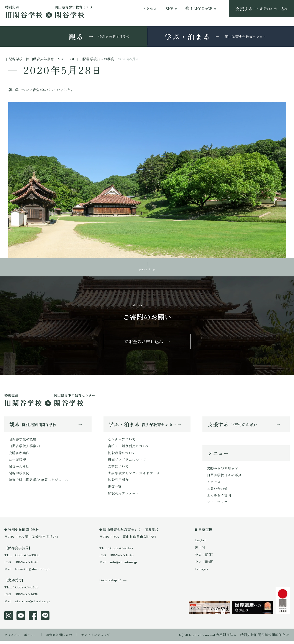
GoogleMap (108, 585)
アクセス (150, 9)
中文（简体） (205, 557)
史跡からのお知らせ (222, 470)
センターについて (122, 441)
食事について (118, 469)
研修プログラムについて (127, 462)
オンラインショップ (100, 638)
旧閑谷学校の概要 (23, 441)
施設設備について (122, 455)
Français (202, 572)
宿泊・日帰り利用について (129, 448)
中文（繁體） (205, 565)
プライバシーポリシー (22, 638)
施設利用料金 (118, 483)
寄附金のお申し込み (144, 343)
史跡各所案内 (19, 455)
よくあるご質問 (219, 498)
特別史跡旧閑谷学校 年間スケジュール (39, 483)
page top (147, 269)
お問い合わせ (217, 491)
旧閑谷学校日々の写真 (224, 477)
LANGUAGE (202, 9)
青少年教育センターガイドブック (134, 476)
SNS (169, 9)
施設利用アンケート (123, 497)
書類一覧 (115, 490)
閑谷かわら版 (19, 469)
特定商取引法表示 (62, 638)
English (201, 543)
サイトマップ (217, 505)
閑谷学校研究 (19, 476)
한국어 (200, 550)
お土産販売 (17, 462)
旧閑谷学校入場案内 (24, 448)
